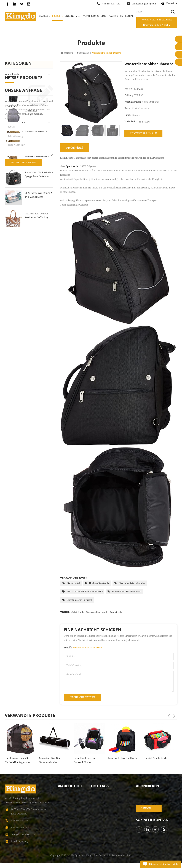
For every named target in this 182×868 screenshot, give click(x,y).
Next (174, 715)
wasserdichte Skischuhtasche (127, 592)
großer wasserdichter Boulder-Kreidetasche (100, 612)
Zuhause (61, 795)
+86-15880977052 (111, 4)
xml (59, 846)
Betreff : (83, 648)
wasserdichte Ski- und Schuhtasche (85, 592)
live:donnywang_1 (20, 842)
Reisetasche (12, 106)
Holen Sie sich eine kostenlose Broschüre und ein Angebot (157, 22)
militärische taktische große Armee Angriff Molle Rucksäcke (36, 205)
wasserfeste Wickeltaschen (105, 833)
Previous (169, 715)
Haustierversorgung (16, 130)
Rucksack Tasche (15, 82)
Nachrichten (116, 16)
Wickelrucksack (99, 820)
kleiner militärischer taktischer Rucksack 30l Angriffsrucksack (37, 226)
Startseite (44, 16)
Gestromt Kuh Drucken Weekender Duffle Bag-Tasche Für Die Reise (37, 288)
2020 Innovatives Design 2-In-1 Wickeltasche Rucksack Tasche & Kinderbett (39, 267)
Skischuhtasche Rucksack (79, 600)
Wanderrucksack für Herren (105, 826)
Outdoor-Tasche (14, 90)
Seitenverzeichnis (65, 833)
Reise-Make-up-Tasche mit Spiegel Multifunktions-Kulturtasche (39, 247)
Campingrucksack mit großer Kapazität (108, 795)
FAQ (59, 820)
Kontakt (130, 16)
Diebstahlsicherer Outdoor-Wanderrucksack (108, 839)
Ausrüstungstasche (15, 122)
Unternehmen (73, 16)
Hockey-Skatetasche (99, 583)
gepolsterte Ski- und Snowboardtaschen (84, 760)
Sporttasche (83, 53)
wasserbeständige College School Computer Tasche (108, 807)
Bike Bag (10, 138)
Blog (104, 16)
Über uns (61, 801)
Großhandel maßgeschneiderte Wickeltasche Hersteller (37, 185)
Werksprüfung (91, 16)
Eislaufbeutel (73, 583)
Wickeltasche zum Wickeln (105, 801)
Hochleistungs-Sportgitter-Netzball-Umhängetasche (53, 760)
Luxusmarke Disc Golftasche (157, 758)
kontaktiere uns (143, 134)
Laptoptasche (12, 98)
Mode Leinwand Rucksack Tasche (38, 164)
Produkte (57, 16)
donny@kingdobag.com (144, 4)
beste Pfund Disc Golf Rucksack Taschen (119, 760)
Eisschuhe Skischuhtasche (132, 583)
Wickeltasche (12, 74)
